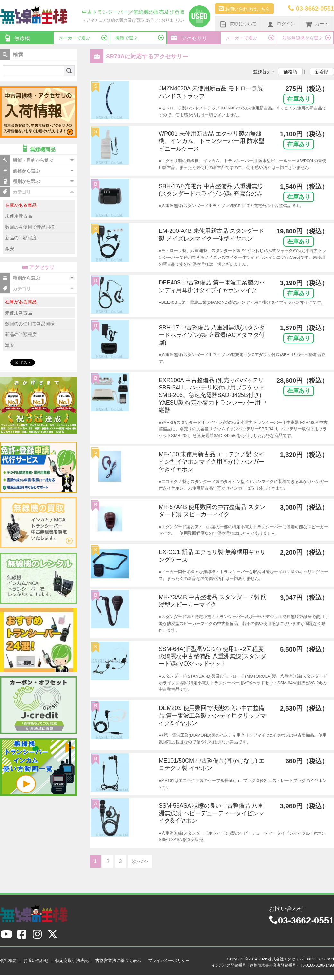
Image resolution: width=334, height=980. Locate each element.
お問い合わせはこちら (244, 9)
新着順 (322, 72)
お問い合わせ (36, 961)
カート (317, 24)
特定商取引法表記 (72, 961)
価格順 (290, 72)
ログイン (281, 24)
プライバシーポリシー (169, 961)
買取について (238, 24)
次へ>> (140, 861)
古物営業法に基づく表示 (118, 961)
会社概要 (8, 961)
